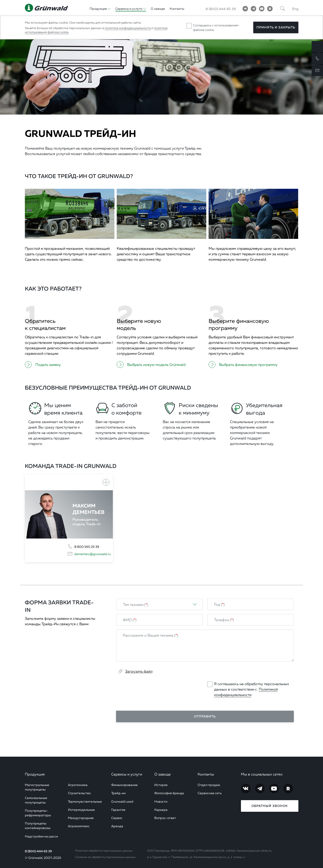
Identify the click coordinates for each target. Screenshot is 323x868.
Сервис (117, 818)
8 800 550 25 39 (87, 547)
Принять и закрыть (276, 27)
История (161, 785)
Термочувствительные (85, 801)
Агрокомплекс (79, 826)
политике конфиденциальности (128, 28)
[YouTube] (262, 9)
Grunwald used (122, 801)
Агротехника (78, 785)
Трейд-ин (118, 793)
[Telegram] (253, 9)
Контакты (206, 774)
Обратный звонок (270, 806)
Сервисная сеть (210, 793)
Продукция (35, 774)
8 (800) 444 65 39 (38, 851)
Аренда (117, 826)
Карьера (161, 810)
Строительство (79, 793)
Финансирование (124, 785)
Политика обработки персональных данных (104, 851)
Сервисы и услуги (127, 774)
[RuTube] (270, 9)
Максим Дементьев (88, 509)
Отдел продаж (209, 785)
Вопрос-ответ (165, 818)
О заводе (163, 774)
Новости (161, 801)
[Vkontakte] (245, 9)
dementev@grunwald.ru (92, 554)
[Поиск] (282, 9)
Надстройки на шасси (41, 836)
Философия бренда (169, 793)
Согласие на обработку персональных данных (105, 857)
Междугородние (81, 818)
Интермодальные (81, 810)
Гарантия (118, 810)
